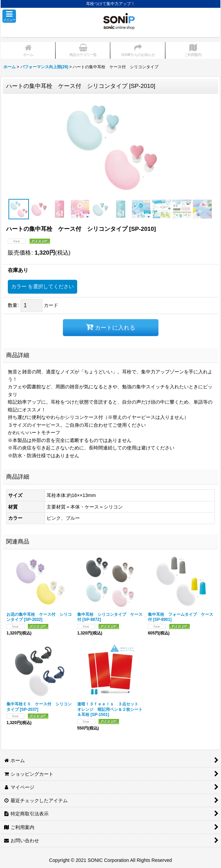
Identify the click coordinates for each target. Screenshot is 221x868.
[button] (9, 16)
